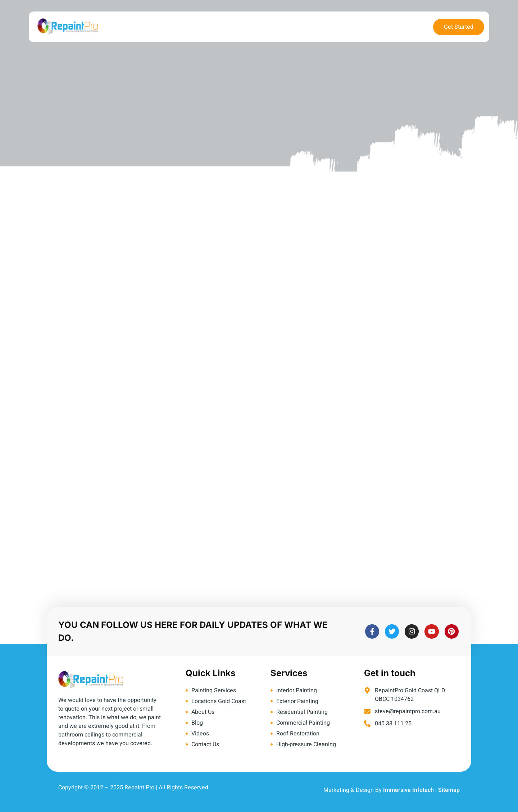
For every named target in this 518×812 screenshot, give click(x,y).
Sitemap (449, 790)
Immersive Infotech (408, 790)
